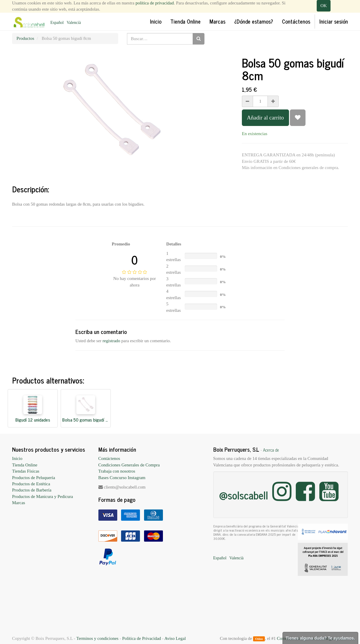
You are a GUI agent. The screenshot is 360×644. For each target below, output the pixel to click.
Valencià (74, 23)
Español (57, 23)
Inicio (17, 458)
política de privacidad (155, 3)
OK (324, 6)
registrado (111, 341)
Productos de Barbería (32, 490)
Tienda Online (25, 465)
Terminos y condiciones (97, 638)
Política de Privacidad (142, 638)
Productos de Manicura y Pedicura (43, 496)
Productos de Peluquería (34, 478)
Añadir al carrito (265, 118)
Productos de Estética (31, 484)
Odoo (259, 639)
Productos (25, 38)
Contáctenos (109, 458)
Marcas (19, 503)
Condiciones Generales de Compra (129, 465)
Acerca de (271, 450)
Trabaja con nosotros (117, 471)
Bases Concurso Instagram (122, 478)
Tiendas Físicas (26, 471)
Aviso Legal (175, 638)
